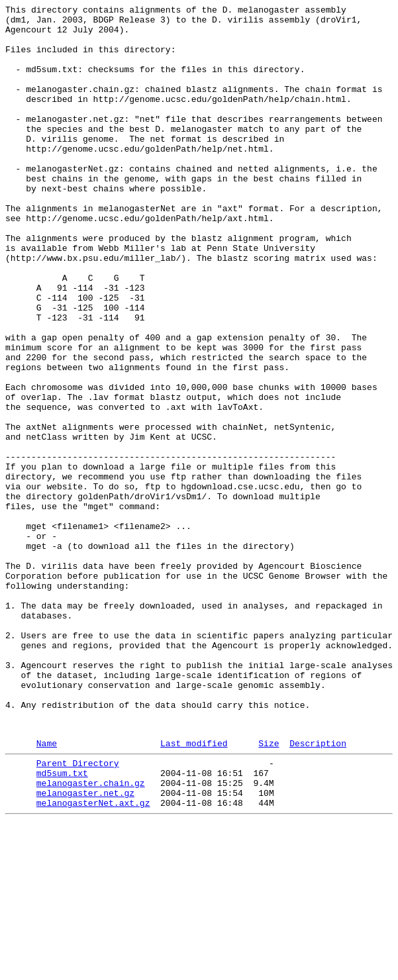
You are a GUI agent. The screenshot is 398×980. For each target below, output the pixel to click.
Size (269, 890)
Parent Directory (78, 912)
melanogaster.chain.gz (91, 936)
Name (47, 890)
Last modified (194, 890)
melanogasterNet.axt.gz (93, 959)
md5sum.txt (62, 924)
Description (318, 890)
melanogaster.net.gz (85, 948)
